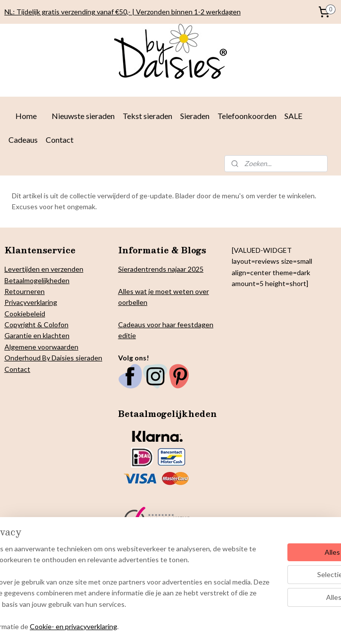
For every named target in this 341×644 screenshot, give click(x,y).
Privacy (16, 302)
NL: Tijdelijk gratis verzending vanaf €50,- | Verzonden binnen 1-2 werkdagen (123, 12)
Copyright (20, 324)
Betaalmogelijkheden (37, 280)
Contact (60, 140)
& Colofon (52, 324)
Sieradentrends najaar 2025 (161, 269)
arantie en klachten (40, 335)
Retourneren (25, 291)
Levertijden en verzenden (44, 269)
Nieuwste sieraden (83, 116)
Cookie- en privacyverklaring (151, 626)
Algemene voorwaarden (41, 347)
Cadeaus (23, 140)
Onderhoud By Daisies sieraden (53, 358)
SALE (293, 116)
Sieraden (195, 116)
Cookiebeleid (25, 314)
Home (26, 116)
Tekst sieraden (147, 116)
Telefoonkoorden (247, 116)
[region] (105, 571)
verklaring (42, 302)
